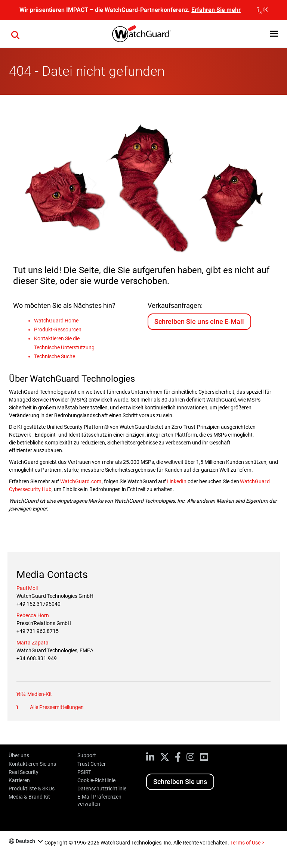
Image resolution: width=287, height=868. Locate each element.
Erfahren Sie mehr (216, 10)
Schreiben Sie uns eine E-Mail (199, 321)
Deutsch (25, 841)
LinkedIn (176, 481)
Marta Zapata (33, 643)
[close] (263, 10)
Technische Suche (55, 356)
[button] (15, 34)
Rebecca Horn (33, 615)
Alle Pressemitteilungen (56, 707)
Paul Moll (27, 588)
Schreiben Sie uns (180, 782)
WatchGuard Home (56, 321)
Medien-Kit (39, 694)
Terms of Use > (247, 843)
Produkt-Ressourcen (58, 330)
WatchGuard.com (81, 481)
